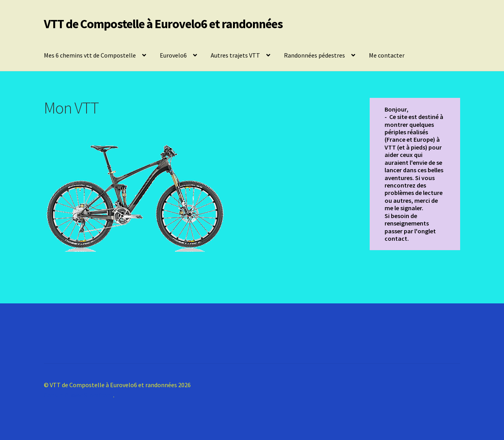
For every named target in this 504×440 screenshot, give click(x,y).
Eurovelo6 (173, 55)
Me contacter (387, 55)
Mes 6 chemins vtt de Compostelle (90, 55)
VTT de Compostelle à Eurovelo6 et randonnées (163, 24)
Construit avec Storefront (79, 395)
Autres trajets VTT (235, 55)
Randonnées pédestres (314, 55)
